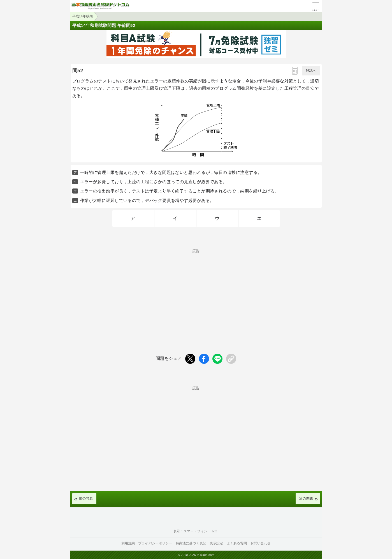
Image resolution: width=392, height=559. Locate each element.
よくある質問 (237, 543)
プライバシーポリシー (155, 543)
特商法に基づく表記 (191, 543)
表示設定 (216, 543)
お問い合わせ (261, 543)
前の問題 (86, 498)
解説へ (311, 70)
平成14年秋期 (83, 16)
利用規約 (128, 543)
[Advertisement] (196, 292)
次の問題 (306, 498)
